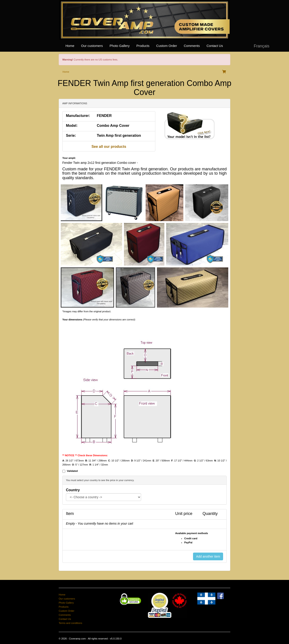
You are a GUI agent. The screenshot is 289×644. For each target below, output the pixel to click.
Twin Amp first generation (119, 136)
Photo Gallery (120, 46)
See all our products (109, 147)
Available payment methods (192, 533)
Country (73, 490)
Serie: (71, 136)
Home (70, 46)
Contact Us (215, 46)
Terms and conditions (70, 623)
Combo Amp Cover (113, 126)
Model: (72, 126)
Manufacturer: (78, 116)
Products (143, 46)
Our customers (92, 46)
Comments (192, 46)
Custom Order (167, 46)
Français (262, 46)
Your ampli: (69, 158)
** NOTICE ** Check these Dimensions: (85, 455)
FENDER (104, 116)
